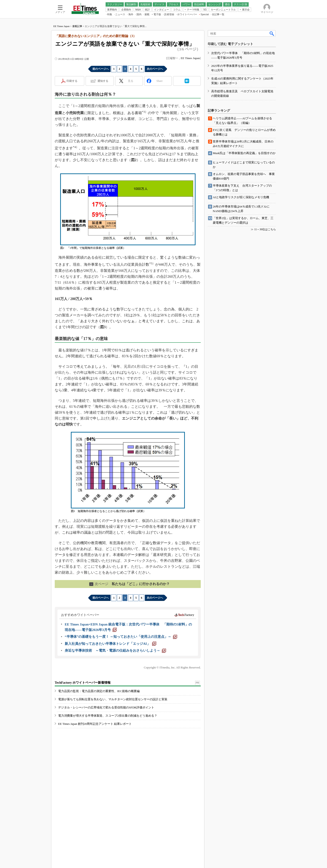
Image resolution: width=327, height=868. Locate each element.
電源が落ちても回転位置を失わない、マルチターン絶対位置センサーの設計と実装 (113, 699)
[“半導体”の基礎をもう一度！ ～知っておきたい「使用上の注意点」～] (121, 637)
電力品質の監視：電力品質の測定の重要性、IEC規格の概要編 (99, 691)
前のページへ (101, 69)
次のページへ (155, 69)
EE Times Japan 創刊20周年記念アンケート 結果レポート (95, 724)
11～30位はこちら (265, 229)
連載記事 (77, 26)
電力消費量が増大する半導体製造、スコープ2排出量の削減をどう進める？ (108, 716)
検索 (272, 33)
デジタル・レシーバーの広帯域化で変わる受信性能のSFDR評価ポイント (106, 707)
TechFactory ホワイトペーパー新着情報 (83, 683)
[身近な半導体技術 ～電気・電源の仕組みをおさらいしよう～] (115, 650)
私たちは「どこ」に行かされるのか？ (129, 584)
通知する (103, 81)
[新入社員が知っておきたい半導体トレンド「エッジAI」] (110, 644)
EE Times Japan (61, 26)
